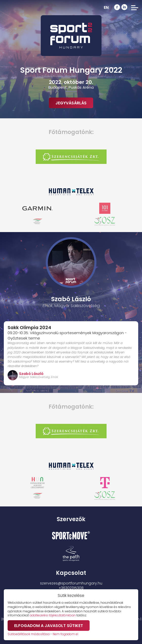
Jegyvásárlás (71, 103)
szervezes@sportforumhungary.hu (71, 583)
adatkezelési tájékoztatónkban (53, 615)
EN (106, 7)
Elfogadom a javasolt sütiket (49, 626)
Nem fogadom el (65, 634)
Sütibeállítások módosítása (29, 634)
